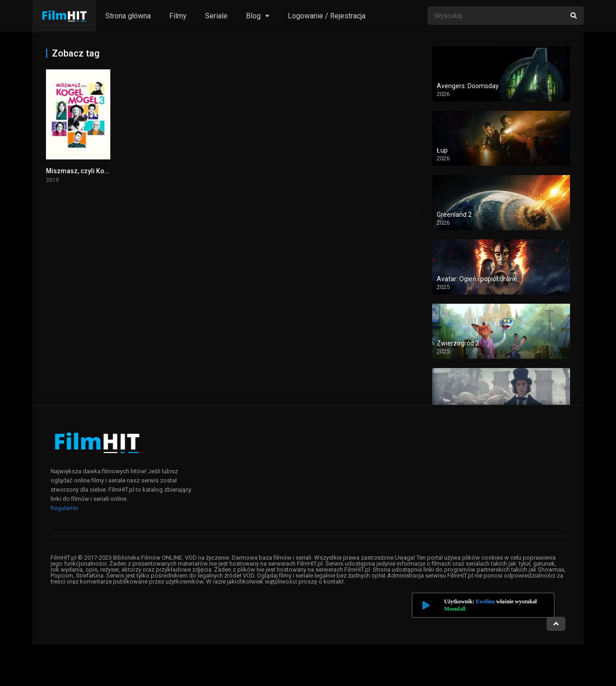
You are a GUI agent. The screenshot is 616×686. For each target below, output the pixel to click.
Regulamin (65, 508)
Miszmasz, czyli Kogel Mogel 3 (93, 171)
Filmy (178, 16)
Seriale (216, 16)
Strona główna (128, 16)
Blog (253, 16)
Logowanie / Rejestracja (327, 16)
